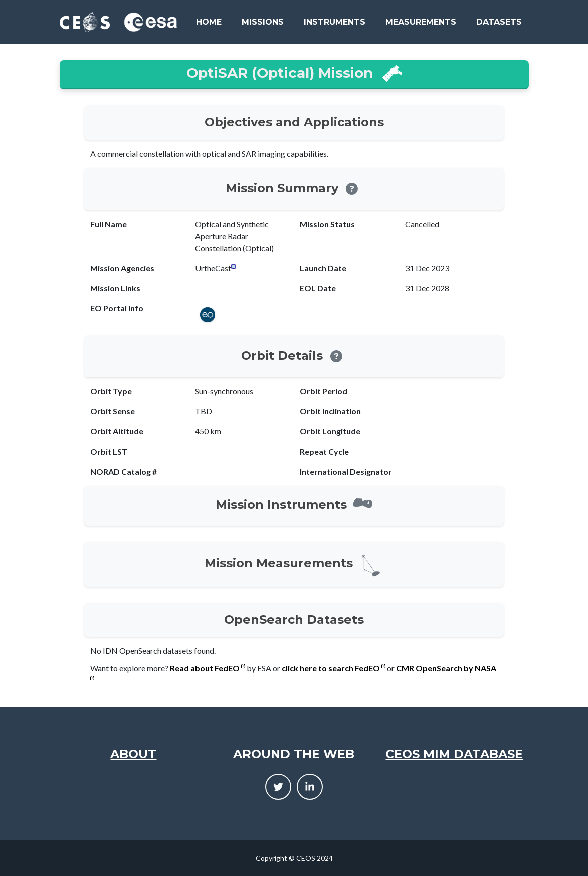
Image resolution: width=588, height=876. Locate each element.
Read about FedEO (208, 668)
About (133, 754)
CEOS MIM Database (454, 754)
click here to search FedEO (334, 668)
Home (209, 22)
